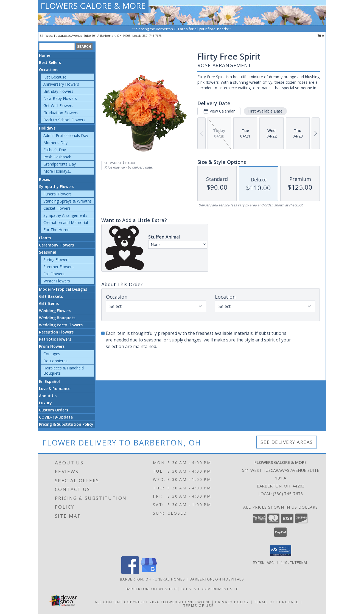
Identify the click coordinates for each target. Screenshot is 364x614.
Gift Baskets (51, 296)
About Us (48, 396)
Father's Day (55, 150)
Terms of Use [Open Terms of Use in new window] (199, 605)
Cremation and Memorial (66, 222)
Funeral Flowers (58, 194)
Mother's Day (55, 143)
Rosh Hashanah (57, 157)
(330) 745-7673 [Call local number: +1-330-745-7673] (152, 36)
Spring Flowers (56, 260)
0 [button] (321, 36)
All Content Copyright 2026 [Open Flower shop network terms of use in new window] (127, 602)
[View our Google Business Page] (149, 572)
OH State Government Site (210, 589)
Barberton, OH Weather (151, 589)
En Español (49, 381)
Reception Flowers (56, 332)
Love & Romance (55, 389)
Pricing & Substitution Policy (66, 424)
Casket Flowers (57, 208)
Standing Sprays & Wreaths (68, 201)
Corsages (52, 354)
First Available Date (265, 111)
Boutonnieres (55, 361)
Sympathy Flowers (57, 187)
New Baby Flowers (60, 98)
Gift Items (49, 303)
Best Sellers (50, 62)
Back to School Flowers (64, 120)
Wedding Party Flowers (61, 325)
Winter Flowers (57, 281)
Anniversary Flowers (61, 84)
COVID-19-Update (56, 417)
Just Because (55, 77)
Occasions (49, 70)
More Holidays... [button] (58, 171)
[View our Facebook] (130, 572)
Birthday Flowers (58, 91)
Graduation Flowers (61, 113)
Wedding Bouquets (57, 318)
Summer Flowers (58, 267)
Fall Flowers (54, 274)
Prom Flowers (52, 346)
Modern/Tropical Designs (63, 289)
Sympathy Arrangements (65, 215)
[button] (281, 551)
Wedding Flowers (55, 311)
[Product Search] (57, 47)
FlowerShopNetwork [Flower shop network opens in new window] (185, 602)
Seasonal (48, 252)
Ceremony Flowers (56, 245)
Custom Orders (54, 410)
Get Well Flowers (58, 106)
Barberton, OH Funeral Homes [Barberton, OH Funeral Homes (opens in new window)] (152, 579)
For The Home (56, 230)
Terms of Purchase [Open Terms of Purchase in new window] (276, 602)
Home (45, 55)
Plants (45, 238)
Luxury (45, 403)
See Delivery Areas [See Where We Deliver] (287, 442)
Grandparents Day (60, 164)
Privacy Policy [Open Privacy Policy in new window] (232, 602)
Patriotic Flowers (55, 339)
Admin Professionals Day (66, 135)
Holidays (47, 128)
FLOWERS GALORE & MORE (93, 6)
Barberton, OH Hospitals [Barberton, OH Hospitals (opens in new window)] (217, 579)
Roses (44, 179)
